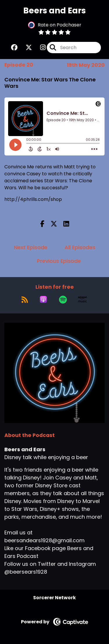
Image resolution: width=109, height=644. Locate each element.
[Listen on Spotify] (63, 299)
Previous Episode (59, 261)
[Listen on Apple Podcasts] (43, 299)
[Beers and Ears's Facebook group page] (14, 48)
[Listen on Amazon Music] (83, 299)
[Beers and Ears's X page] (25, 48)
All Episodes (80, 247)
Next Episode (31, 247)
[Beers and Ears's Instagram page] (39, 48)
